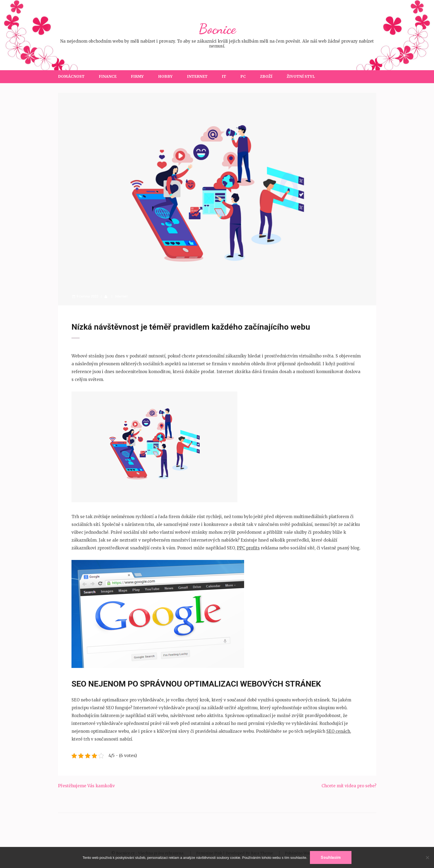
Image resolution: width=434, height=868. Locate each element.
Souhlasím (331, 857)
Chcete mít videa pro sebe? (349, 786)
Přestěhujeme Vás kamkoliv (86, 786)
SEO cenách (338, 731)
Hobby (165, 76)
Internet (197, 76)
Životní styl (301, 76)
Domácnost (71, 76)
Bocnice (217, 29)
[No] (427, 857)
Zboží (266, 76)
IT (224, 76)
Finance (108, 76)
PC (243, 76)
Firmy (137, 76)
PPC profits (248, 548)
